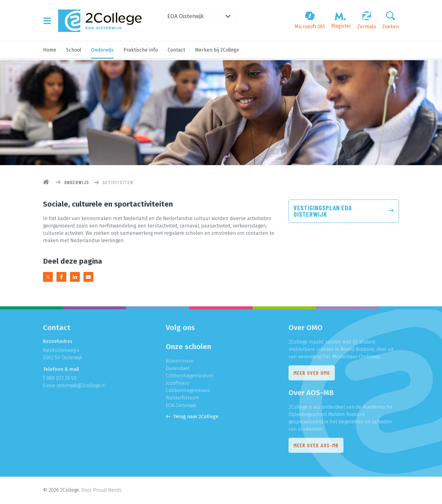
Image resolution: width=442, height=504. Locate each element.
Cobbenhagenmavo (188, 392)
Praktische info (141, 51)
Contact (176, 51)
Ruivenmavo (180, 363)
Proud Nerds (107, 490)
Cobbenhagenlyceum (190, 377)
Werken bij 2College (217, 51)
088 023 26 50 (61, 380)
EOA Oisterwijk (201, 17)
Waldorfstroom (183, 399)
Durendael (178, 370)
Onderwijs (102, 51)
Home (50, 51)
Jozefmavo (178, 385)
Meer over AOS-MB (316, 447)
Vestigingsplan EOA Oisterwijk (344, 211)
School (74, 51)
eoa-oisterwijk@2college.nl (76, 387)
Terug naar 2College (192, 418)
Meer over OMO (312, 375)
